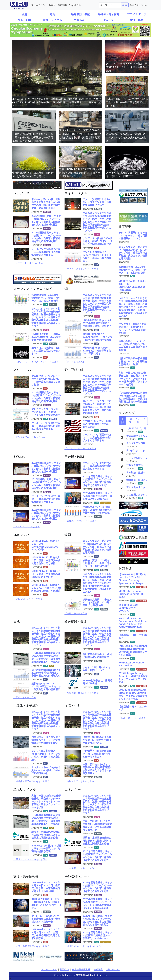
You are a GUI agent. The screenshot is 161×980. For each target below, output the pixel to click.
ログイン (145, 5)
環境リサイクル (52, 20)
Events (109, 20)
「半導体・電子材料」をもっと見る (31, 781)
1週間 (130, 421)
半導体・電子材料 (109, 14)
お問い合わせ (113, 969)
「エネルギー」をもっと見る (79, 868)
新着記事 (62, 5)
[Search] (110, 5)
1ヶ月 (138, 421)
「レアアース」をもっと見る (28, 263)
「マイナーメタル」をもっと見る (82, 269)
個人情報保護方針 (81, 969)
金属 (24, 14)
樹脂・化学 (24, 20)
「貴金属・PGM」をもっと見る (81, 521)
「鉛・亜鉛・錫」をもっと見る (80, 448)
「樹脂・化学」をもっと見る (79, 781)
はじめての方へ (39, 5)
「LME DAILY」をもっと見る (28, 599)
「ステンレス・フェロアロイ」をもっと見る (36, 362)
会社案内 (98, 969)
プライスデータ (137, 14)
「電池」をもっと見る (25, 697)
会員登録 (134, 5)
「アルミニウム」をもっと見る (29, 437)
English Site (75, 5)
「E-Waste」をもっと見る (27, 527)
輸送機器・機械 (80, 14)
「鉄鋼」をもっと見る (76, 613)
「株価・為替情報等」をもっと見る (31, 946)
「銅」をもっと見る (75, 362)
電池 (52, 14)
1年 (145, 421)
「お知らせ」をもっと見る (132, 718)
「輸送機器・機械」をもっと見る (82, 693)
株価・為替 (137, 20)
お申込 (52, 5)
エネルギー (81, 20)
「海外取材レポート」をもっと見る (83, 946)
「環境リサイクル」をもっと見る (30, 859)
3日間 (123, 421)
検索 (125, 5)
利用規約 (64, 969)
